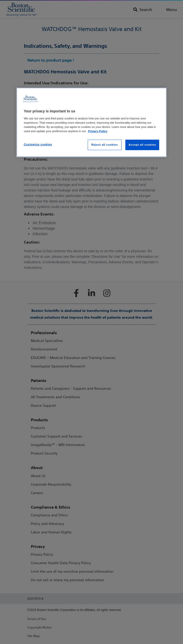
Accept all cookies (142, 145)
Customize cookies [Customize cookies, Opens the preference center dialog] (38, 144)
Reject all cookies (105, 145)
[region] (92, 122)
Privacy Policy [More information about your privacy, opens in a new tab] (98, 131)
